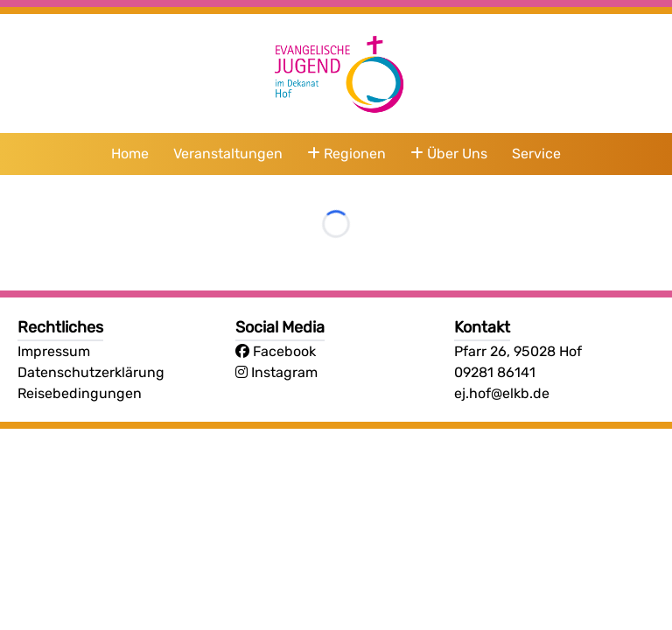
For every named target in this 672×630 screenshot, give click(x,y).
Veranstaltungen (228, 154)
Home (130, 154)
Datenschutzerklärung (91, 372)
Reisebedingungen (80, 393)
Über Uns (449, 154)
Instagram (276, 372)
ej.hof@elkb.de (502, 393)
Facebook (276, 351)
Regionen (346, 154)
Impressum (54, 351)
